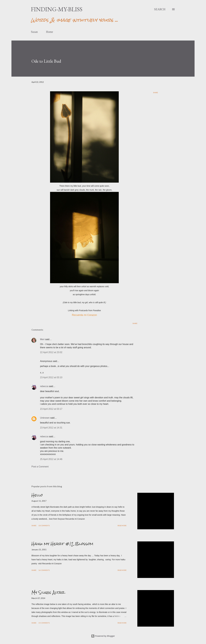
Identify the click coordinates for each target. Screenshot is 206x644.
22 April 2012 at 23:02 (51, 352)
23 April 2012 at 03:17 (51, 409)
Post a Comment (40, 467)
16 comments (44, 570)
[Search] (160, 9)
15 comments (44, 623)
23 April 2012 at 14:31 (51, 428)
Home (50, 32)
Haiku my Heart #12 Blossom (62, 544)
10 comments (44, 526)
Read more (122, 526)
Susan (34, 32)
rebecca (44, 386)
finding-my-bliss (57, 9)
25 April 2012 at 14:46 (51, 459)
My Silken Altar (48, 592)
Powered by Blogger (103, 636)
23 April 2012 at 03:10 (51, 377)
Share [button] (156, 93)
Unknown (45, 418)
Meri (42, 339)
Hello (37, 495)
